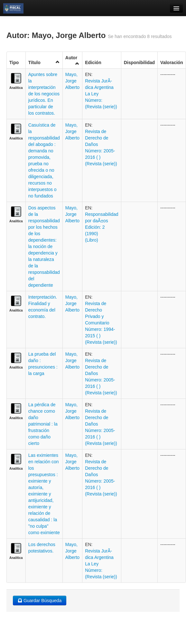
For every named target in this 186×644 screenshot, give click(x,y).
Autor (72, 60)
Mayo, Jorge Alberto (72, 81)
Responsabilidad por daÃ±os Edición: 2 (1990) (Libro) (102, 227)
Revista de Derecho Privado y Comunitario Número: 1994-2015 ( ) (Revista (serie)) (101, 323)
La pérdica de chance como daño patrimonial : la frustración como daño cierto (43, 424)
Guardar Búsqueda (40, 601)
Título (44, 62)
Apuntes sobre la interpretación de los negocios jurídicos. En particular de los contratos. (44, 94)
